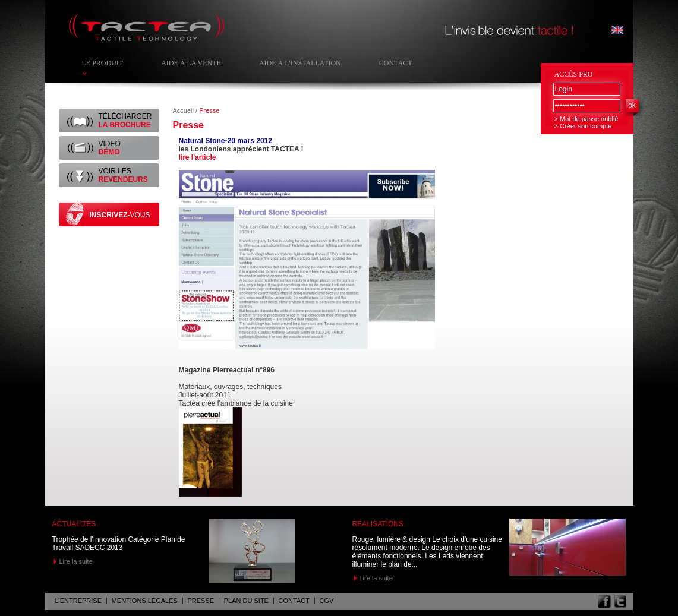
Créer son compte (586, 126)
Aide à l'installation (300, 63)
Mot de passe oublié (589, 119)
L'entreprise (79, 601)
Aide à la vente (191, 63)
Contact (396, 63)
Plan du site (246, 601)
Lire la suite (76, 561)
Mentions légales (145, 601)
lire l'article (198, 157)
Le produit (103, 63)
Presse (201, 601)
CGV (327, 601)
